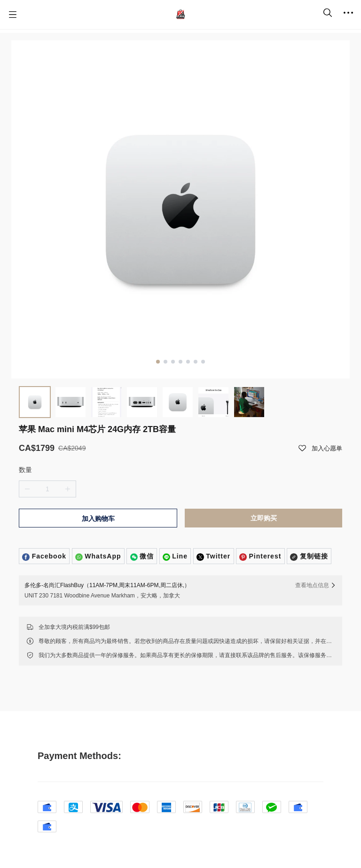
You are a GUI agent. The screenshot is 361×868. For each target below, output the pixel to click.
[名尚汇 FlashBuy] (180, 15)
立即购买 (264, 518)
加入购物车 (98, 519)
